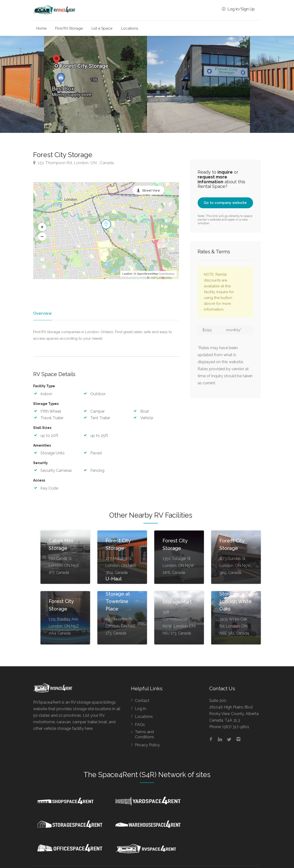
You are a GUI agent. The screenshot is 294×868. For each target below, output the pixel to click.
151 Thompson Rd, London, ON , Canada (73, 163)
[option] (198, 84)
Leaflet (127, 274)
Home (41, 28)
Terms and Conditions (144, 735)
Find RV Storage (69, 28)
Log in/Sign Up (238, 9)
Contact (142, 701)
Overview (42, 313)
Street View (151, 190)
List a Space (102, 28)
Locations (130, 28)
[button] (42, 227)
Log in (140, 709)
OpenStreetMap (148, 274)
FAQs (140, 725)
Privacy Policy (147, 745)
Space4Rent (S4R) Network (142, 775)
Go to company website (225, 203)
